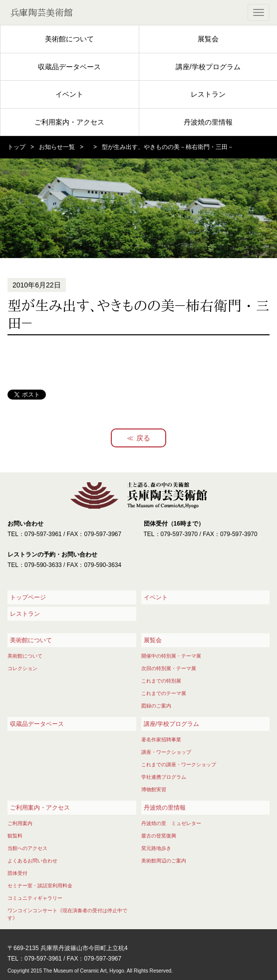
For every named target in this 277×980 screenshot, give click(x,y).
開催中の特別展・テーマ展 (171, 656)
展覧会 (208, 39)
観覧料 (15, 836)
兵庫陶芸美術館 (41, 12)
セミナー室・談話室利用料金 (40, 886)
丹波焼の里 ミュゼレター (171, 823)
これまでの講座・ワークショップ (179, 765)
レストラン (208, 94)
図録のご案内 (156, 706)
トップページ (28, 597)
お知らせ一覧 (57, 147)
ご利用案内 (20, 823)
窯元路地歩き (156, 848)
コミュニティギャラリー (35, 898)
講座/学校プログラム (208, 67)
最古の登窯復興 (159, 836)
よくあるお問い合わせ (32, 861)
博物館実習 (154, 789)
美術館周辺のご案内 (164, 861)
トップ (16, 147)
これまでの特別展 (161, 681)
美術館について (69, 39)
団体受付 (17, 873)
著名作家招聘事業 (161, 740)
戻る (143, 438)
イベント (69, 94)
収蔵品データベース (69, 67)
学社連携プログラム (164, 777)
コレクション (22, 668)
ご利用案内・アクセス (69, 122)
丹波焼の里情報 (208, 122)
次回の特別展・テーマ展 (169, 668)
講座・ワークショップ (166, 752)
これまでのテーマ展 (164, 693)
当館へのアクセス (27, 848)
